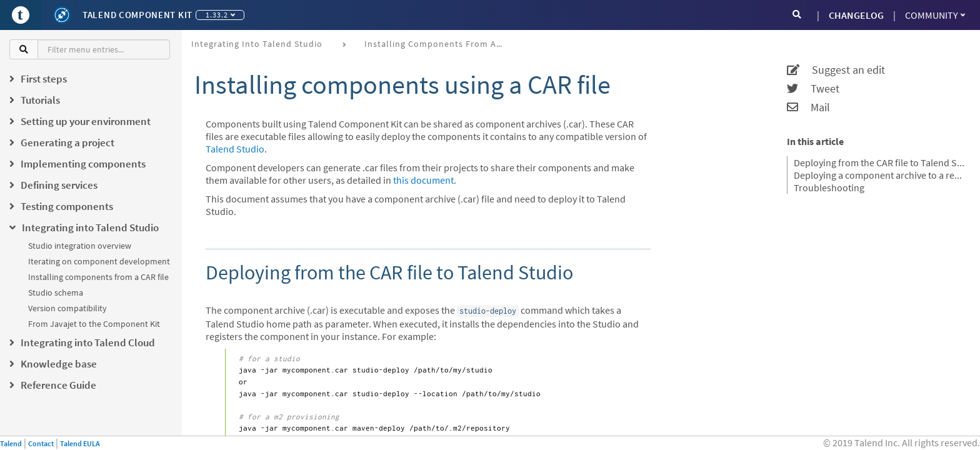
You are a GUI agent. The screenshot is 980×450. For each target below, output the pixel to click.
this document (423, 180)
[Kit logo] (62, 15)
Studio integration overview (80, 246)
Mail (808, 107)
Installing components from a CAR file (98, 277)
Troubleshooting (829, 187)
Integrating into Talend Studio (257, 44)
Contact (41, 443)
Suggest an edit (836, 70)
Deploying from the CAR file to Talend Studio (879, 162)
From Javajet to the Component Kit (94, 324)
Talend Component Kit (137, 15)
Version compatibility (67, 308)
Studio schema (56, 292)
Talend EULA (80, 443)
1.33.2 (220, 15)
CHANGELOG (856, 15)
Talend (11, 443)
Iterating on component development (99, 261)
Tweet (813, 89)
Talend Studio (235, 149)
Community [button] (935, 15)
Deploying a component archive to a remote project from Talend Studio (879, 175)
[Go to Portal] (21, 15)
